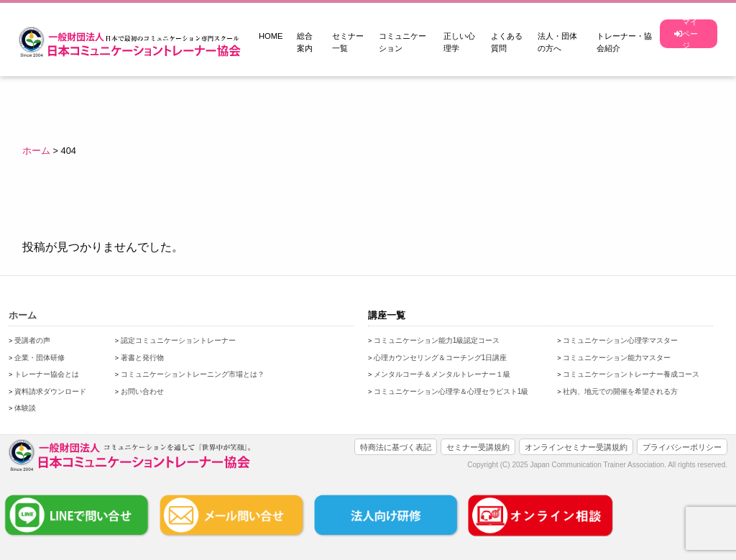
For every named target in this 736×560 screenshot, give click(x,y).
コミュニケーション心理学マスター (620, 340)
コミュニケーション (402, 42)
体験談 (25, 408)
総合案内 (305, 42)
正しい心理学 (459, 42)
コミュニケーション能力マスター (617, 358)
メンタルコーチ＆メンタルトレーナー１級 (442, 374)
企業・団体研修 (40, 358)
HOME (271, 36)
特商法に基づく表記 (396, 447)
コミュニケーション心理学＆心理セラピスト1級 (451, 391)
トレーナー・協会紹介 (624, 42)
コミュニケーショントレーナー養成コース (631, 374)
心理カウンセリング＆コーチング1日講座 (441, 358)
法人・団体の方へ (557, 42)
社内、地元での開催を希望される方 (620, 391)
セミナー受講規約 (478, 447)
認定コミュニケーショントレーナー (178, 340)
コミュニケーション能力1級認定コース (437, 340)
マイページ (686, 34)
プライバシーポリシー (682, 447)
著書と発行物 (142, 358)
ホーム (23, 315)
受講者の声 (32, 340)
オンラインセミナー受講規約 (576, 447)
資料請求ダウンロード (50, 391)
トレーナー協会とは (47, 374)
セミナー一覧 (348, 42)
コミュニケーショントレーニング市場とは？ (193, 374)
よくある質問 (507, 42)
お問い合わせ (142, 391)
